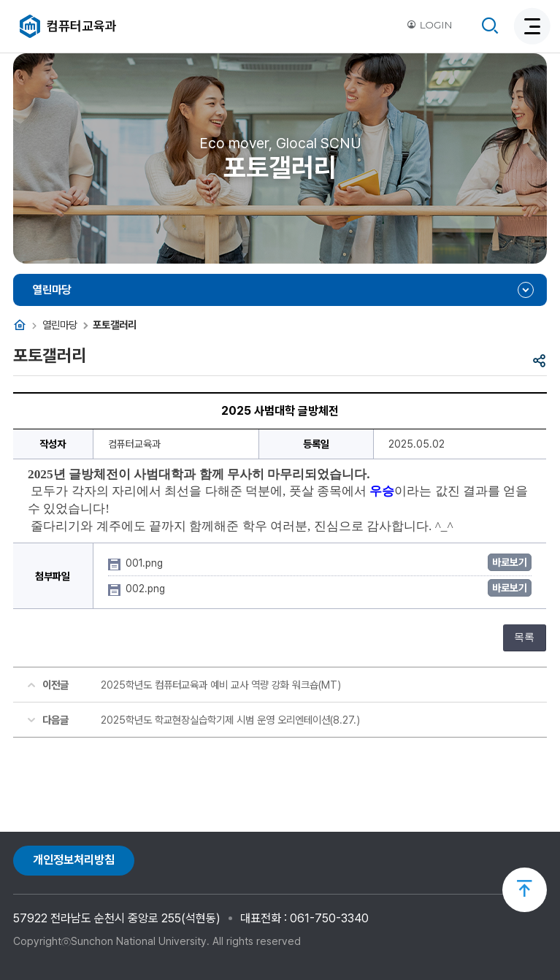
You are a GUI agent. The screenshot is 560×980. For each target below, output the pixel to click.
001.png (146, 563)
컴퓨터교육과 (82, 26)
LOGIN (429, 25)
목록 (524, 637)
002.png (147, 589)
